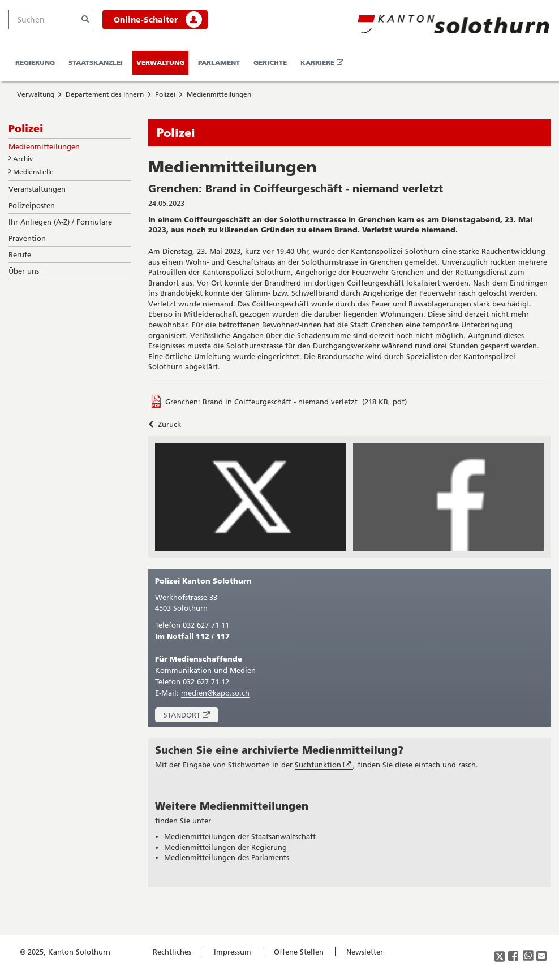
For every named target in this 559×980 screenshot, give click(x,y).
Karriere (324, 66)
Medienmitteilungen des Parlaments (227, 857)
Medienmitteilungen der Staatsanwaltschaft (240, 836)
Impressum (233, 952)
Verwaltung (160, 62)
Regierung (35, 62)
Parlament (219, 62)
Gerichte (270, 62)
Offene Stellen (299, 952)
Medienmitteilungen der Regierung (225, 847)
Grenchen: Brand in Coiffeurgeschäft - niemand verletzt (261, 402)
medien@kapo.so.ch (215, 693)
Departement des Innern (105, 94)
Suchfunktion (324, 765)
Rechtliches (172, 952)
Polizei (165, 94)
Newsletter (365, 952)
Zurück (165, 424)
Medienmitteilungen (219, 94)
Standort (191, 716)
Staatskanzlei (96, 62)
